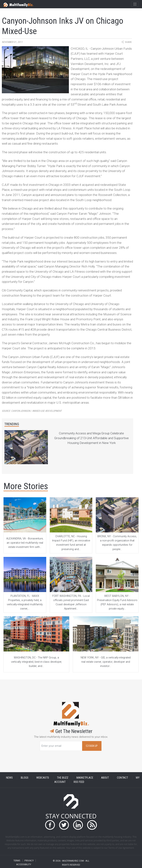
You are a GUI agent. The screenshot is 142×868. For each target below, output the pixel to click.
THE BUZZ (63, 778)
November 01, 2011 (12, 42)
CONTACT (122, 778)
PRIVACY (29, 861)
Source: (32, 411)
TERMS (17, 861)
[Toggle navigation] (135, 4)
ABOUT (105, 778)
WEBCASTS (43, 778)
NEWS (9, 778)
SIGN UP (92, 746)
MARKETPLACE (85, 778)
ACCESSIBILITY (24, 864)
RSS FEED (79, 782)
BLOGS (25, 778)
